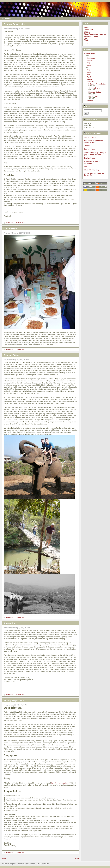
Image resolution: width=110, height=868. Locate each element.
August (90, 60)
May (89, 75)
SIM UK (87, 33)
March (89, 79)
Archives (88, 49)
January (90, 100)
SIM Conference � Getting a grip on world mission (95, 154)
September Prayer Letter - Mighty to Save (94, 141)
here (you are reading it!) (61, 783)
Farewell (87, 146)
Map (86, 38)
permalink (10, 223)
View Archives (90, 53)
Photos (87, 40)
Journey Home (90, 149)
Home (86, 28)
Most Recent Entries (92, 133)
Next (77, 859)
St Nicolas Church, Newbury (95, 35)
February (90, 82)
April (89, 77)
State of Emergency (92, 170)
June (89, 65)
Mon (86, 166)
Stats (86, 31)
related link (20, 223)
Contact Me (88, 29)
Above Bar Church (91, 36)
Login (86, 43)
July (89, 63)
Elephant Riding (95, 92)
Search (87, 106)
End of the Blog (90, 137)
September (91, 58)
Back (4, 859)
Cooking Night (94, 88)
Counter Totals (90, 120)
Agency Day (93, 96)
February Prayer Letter (97, 84)
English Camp (89, 158)
